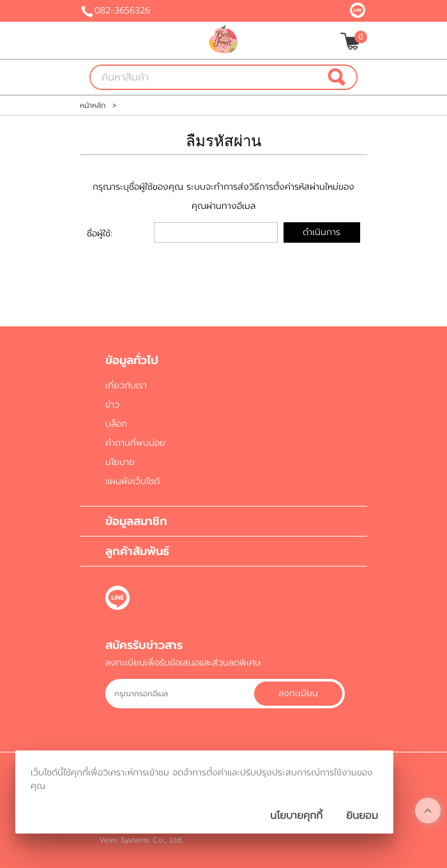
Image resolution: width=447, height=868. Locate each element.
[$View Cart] (352, 41)
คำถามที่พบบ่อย (135, 443)
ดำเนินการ (322, 232)
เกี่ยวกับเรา (126, 385)
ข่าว (112, 405)
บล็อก (116, 424)
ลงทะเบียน (298, 693)
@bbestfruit (358, 10)
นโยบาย (120, 462)
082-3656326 (122, 11)
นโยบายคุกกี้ (296, 816)
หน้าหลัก (93, 105)
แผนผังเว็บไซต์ (133, 481)
